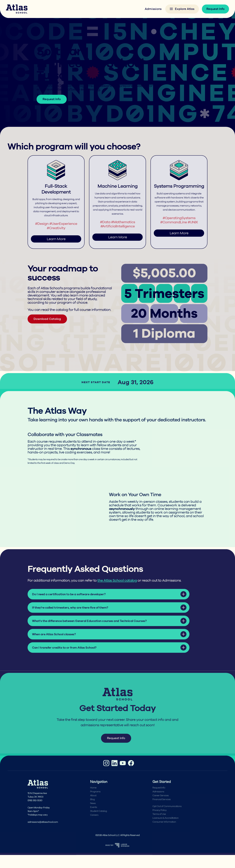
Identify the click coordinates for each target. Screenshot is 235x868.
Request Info (215, 9)
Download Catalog (47, 326)
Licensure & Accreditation (165, 826)
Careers (94, 823)
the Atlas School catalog (117, 588)
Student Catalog (98, 819)
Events (94, 815)
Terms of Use (159, 822)
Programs (54, 41)
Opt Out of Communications (167, 814)
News (93, 811)
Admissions (153, 9)
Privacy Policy (159, 818)
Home (40, 41)
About (93, 803)
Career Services (161, 803)
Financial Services (161, 807)
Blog (92, 807)
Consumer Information (164, 829)
